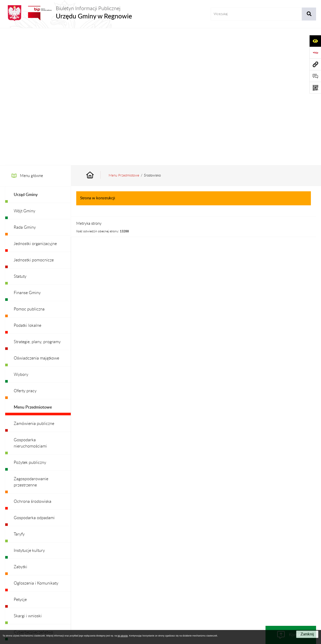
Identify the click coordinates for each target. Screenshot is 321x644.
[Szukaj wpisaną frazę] (309, 14)
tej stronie (123, 636)
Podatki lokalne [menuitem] (27, 188)
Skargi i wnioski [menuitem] (28, 479)
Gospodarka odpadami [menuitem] (34, 381)
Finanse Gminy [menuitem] (27, 156)
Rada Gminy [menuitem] (25, 90)
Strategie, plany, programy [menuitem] (37, 205)
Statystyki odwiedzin (285, 582)
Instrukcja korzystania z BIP (194, 582)
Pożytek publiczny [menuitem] (30, 326)
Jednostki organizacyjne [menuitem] (35, 107)
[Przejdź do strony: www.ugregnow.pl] (315, 64)
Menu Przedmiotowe (124, 38)
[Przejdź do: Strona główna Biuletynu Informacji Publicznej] (96, 39)
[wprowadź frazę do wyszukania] (256, 14)
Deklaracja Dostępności (242, 582)
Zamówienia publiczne (84, 582)
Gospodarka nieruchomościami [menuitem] (30, 306)
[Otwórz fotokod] (315, 88)
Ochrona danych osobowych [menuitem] (40, 544)
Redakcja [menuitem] (22, 528)
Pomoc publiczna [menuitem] (29, 172)
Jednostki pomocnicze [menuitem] (34, 123)
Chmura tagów (160, 595)
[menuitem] (38, 58)
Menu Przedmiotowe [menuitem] (33, 270)
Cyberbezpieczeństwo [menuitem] (33, 495)
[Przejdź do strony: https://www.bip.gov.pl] (315, 53)
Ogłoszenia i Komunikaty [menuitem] (36, 446)
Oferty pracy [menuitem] (25, 254)
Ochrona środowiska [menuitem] (33, 364)
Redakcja (157, 582)
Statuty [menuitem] (20, 139)
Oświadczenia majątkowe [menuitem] (36, 221)
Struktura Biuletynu (125, 582)
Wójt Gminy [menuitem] (25, 74)
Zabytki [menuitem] (20, 430)
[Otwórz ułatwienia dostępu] (315, 41)
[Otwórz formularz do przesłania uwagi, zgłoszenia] (315, 76)
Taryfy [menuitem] (19, 397)
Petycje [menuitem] (20, 463)
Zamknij (307, 634)
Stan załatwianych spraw (39, 582)
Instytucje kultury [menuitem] (29, 413)
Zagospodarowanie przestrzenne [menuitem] (31, 345)
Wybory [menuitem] (21, 238)
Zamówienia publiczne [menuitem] (34, 287)
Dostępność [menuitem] (25, 512)
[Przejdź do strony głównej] (68, 13)
